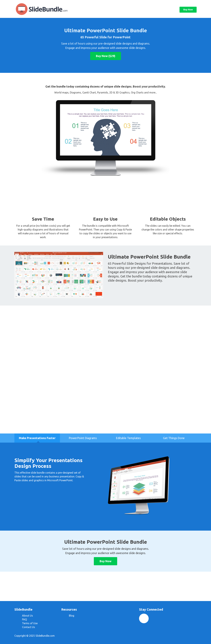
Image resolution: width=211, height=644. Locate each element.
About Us (27, 616)
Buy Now (188, 10)
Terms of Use (30, 623)
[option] (37, 438)
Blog (72, 616)
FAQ (24, 619)
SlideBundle (46, 9)
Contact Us (29, 627)
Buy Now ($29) (106, 56)
